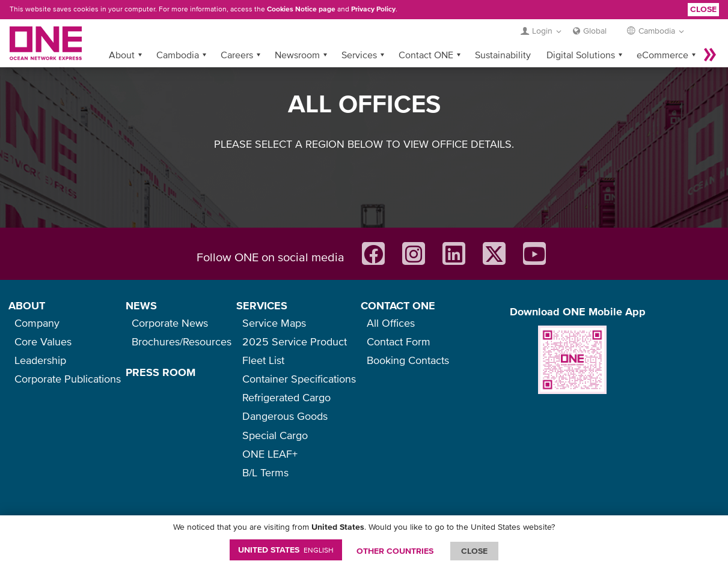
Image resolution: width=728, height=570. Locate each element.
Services (359, 55)
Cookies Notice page (301, 9)
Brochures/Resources (182, 341)
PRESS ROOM (161, 372)
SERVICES (262, 305)
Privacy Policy (373, 9)
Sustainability (503, 55)
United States (286, 550)
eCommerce (662, 55)
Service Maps (274, 323)
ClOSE (474, 551)
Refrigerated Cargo (286, 397)
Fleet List (263, 360)
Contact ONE (426, 55)
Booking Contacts (408, 360)
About (122, 55)
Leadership (40, 360)
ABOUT (27, 305)
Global (595, 31)
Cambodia (178, 55)
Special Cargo (275, 435)
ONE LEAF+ (270, 454)
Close (703, 9)
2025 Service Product (295, 341)
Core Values (43, 341)
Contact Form (399, 341)
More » (710, 55)
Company (37, 323)
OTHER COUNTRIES (395, 551)
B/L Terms (265, 472)
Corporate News (170, 323)
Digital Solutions (581, 55)
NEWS (141, 305)
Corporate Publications (68, 379)
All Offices (391, 323)
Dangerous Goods (285, 416)
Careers (237, 55)
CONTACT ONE (398, 305)
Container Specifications (299, 379)
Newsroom (297, 55)
